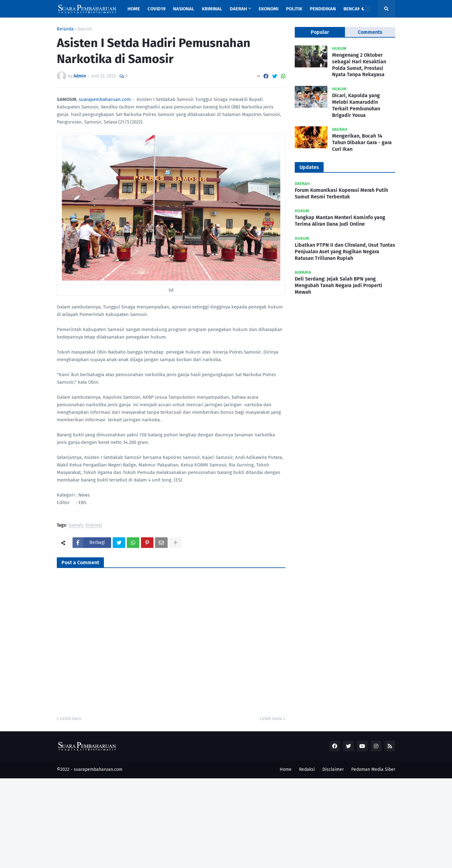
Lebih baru (71, 719)
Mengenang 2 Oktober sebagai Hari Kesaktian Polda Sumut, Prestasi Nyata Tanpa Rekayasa (359, 65)
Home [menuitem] (134, 9)
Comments (370, 32)
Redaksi (307, 769)
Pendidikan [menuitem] (323, 9)
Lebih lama (271, 719)
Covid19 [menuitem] (156, 9)
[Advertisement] (188, 822)
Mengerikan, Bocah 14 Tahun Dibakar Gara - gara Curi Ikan (362, 142)
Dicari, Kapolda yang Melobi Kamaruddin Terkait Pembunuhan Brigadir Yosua (356, 105)
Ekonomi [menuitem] (269, 9)
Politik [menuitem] (294, 9)
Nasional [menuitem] (184, 9)
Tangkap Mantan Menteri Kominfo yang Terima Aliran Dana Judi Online (340, 221)
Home (286, 769)
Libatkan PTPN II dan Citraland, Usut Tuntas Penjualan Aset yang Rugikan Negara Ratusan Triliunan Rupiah (345, 252)
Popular (320, 32)
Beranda (65, 29)
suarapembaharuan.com (105, 99)
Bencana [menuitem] (353, 9)
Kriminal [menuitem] (212, 9)
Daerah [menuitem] (238, 9)
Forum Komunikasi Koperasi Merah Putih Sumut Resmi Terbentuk (341, 193)
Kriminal (94, 526)
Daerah (85, 29)
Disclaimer (333, 769)
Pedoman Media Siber (373, 769)
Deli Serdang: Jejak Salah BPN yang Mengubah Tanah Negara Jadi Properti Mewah (339, 285)
